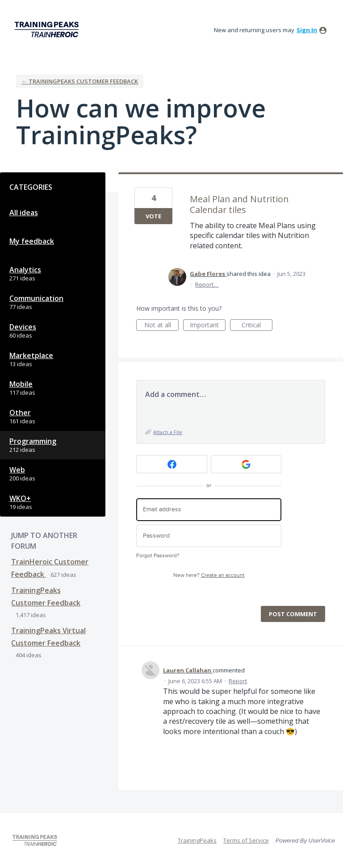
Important (208, 326)
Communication (36, 298)
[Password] (209, 536)
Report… (207, 284)
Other (20, 413)
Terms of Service (246, 840)
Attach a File (168, 432)
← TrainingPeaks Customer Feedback (80, 81)
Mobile (21, 384)
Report (238, 681)
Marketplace (31, 355)
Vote (153, 216)
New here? (209, 575)
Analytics (25, 270)
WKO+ (20, 498)
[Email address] (209, 510)
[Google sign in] (246, 464)
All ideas (24, 213)
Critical (257, 326)
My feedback (32, 241)
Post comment (293, 614)
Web (17, 470)
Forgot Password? (158, 556)
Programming (33, 441)
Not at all (162, 326)
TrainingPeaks (197, 840)
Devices (23, 327)
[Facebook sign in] (172, 464)
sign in (307, 30)
